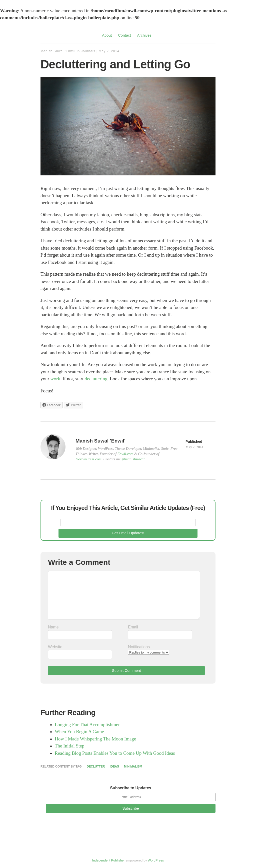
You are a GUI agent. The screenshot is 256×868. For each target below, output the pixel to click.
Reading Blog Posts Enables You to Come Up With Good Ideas (115, 753)
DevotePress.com (88, 459)
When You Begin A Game (79, 732)
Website (55, 647)
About (107, 35)
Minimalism (133, 767)
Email (133, 627)
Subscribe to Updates (130, 788)
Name (53, 627)
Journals (88, 51)
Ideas (114, 767)
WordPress (156, 860)
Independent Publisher (108, 860)
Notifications (139, 647)
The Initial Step (69, 746)
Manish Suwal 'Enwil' (58, 51)
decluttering (96, 379)
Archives (144, 35)
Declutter (96, 767)
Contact (124, 35)
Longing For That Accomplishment (88, 725)
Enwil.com (125, 454)
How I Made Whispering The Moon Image (95, 739)
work (55, 379)
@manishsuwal (133, 459)
